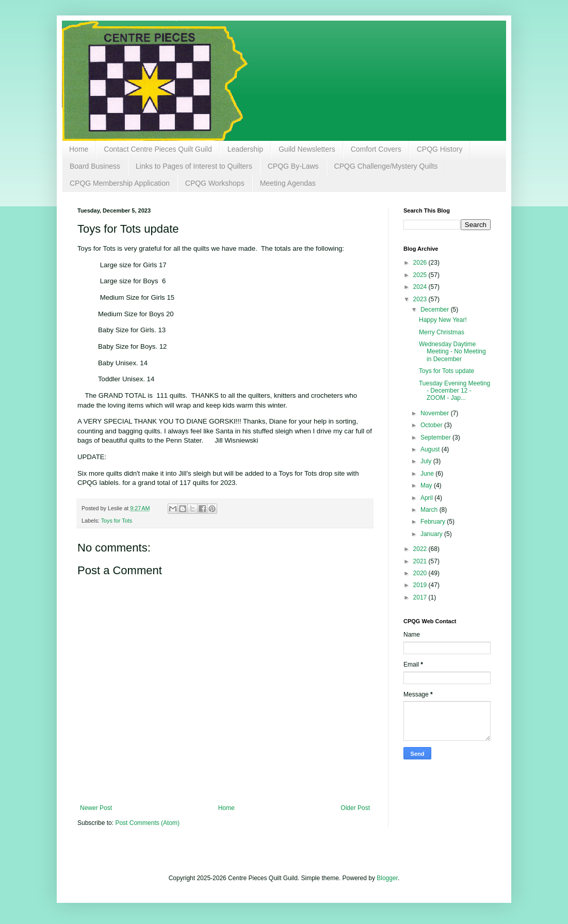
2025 (421, 275)
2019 (421, 585)
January (432, 534)
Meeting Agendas (288, 183)
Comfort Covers (376, 149)
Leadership (245, 149)
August (431, 449)
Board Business (95, 166)
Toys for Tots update (447, 371)
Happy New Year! (443, 320)
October (432, 425)
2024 (421, 287)
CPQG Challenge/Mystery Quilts (386, 166)
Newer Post (96, 808)
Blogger (387, 878)
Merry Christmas (442, 332)
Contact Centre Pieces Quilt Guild (158, 149)
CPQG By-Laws (293, 166)
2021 (421, 561)
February (434, 522)
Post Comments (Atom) (147, 823)
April (427, 498)
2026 (421, 263)
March (430, 510)
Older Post (355, 808)
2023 (421, 299)
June (428, 474)
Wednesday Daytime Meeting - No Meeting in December (452, 352)
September (436, 437)
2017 (421, 597)
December (436, 310)
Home (79, 149)
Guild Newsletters (307, 149)
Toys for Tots (117, 521)
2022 (421, 549)
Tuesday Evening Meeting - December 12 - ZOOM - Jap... (455, 391)
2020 (421, 573)
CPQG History (440, 149)
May (427, 485)
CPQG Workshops (215, 183)
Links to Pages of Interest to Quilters (194, 166)
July (427, 461)
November (436, 413)
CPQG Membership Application (120, 183)
